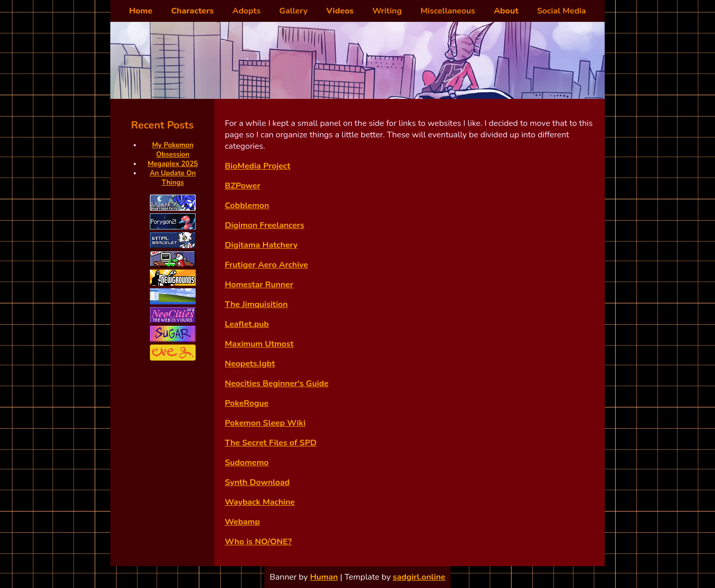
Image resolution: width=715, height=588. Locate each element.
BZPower (242, 186)
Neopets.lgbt (250, 364)
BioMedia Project (258, 166)
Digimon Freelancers (265, 225)
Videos (340, 11)
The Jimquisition (256, 304)
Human (324, 577)
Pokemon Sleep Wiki (265, 423)
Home (141, 11)
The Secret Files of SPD (271, 443)
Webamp (242, 522)
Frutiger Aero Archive (266, 265)
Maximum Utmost (259, 344)
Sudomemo (247, 463)
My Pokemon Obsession (173, 150)
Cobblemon (247, 206)
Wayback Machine (260, 502)
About (506, 11)
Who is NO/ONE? (258, 542)
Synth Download (257, 482)
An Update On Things (173, 178)
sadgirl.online (419, 577)
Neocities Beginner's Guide (277, 384)
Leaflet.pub (247, 324)
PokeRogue (247, 403)
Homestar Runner (259, 285)
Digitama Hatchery (261, 245)
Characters (193, 11)
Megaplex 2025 (173, 164)
